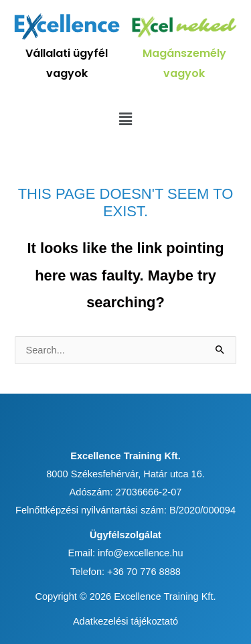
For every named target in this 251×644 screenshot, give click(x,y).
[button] (125, 119)
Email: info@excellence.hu (125, 553)
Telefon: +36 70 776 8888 (125, 572)
